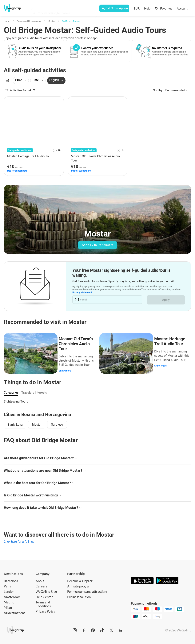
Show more (67, 369)
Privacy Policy (45, 609)
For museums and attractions (87, 589)
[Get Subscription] (114, 8)
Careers (41, 584)
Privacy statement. (83, 293)
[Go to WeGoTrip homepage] (15, 8)
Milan (8, 605)
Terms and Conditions (43, 602)
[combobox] (66, 9)
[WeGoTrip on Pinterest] (93, 628)
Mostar (51, 21)
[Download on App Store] (142, 579)
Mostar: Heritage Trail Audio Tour (172, 339)
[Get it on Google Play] (167, 579)
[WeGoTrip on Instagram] (75, 628)
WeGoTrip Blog (46, 589)
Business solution (79, 595)
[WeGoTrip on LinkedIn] (120, 628)
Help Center (44, 595)
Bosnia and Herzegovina (29, 21)
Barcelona (11, 579)
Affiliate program (79, 584)
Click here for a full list (19, 539)
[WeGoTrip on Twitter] (111, 628)
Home (7, 21)
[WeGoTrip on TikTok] (102, 628)
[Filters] (8, 81)
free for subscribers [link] (17, 171)
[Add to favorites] (59, 101)
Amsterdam (12, 595)
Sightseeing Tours (16, 399)
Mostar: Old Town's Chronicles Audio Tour (78, 342)
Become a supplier (80, 579)
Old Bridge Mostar (71, 21)
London (9, 589)
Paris (7, 584)
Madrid (9, 600)
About (40, 579)
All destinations (14, 611)
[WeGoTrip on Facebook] (84, 628)
